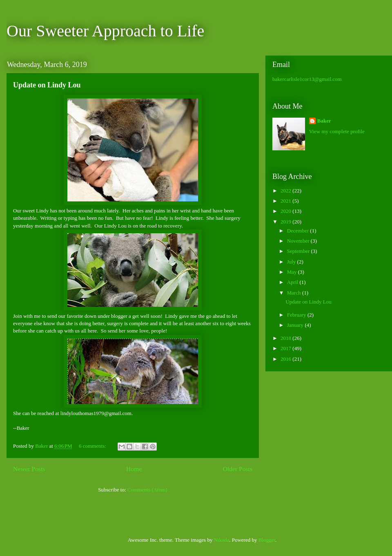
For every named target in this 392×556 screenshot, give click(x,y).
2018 (286, 338)
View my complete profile (337, 131)
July (292, 262)
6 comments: (93, 446)
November (299, 241)
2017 (286, 348)
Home (134, 469)
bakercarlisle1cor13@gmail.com (307, 79)
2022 (286, 191)
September (299, 251)
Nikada (222, 540)
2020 (286, 211)
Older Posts (238, 469)
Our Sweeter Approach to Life (105, 31)
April (293, 282)
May (293, 272)
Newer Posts (29, 469)
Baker (324, 121)
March (295, 293)
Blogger (267, 540)
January (296, 325)
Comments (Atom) (147, 490)
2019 (286, 222)
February (297, 315)
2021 (286, 201)
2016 (286, 359)
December (299, 231)
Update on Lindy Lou (47, 85)
